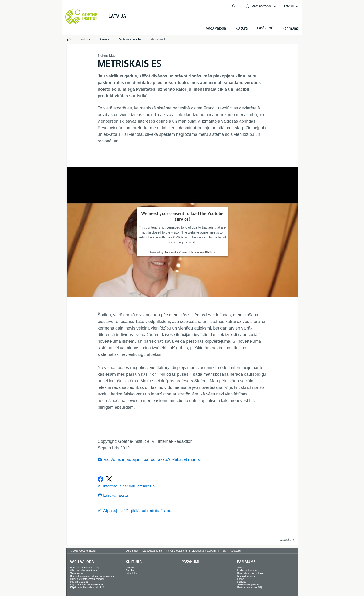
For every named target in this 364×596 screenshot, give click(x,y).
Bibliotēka (132, 573)
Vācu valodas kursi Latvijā (85, 568)
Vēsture (242, 568)
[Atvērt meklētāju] (234, 6)
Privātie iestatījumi (177, 551)
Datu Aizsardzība (152, 551)
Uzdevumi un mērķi (248, 570)
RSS (223, 551)
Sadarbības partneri (249, 584)
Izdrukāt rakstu (115, 495)
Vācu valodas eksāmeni (84, 570)
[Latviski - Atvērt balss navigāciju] (291, 6)
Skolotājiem (77, 573)
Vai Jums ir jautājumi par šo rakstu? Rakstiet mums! (152, 459)
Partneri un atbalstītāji (250, 587)
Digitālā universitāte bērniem (86, 584)
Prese (241, 579)
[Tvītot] (109, 479)
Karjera (241, 582)
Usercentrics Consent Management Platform (189, 252)
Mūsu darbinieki (246, 576)
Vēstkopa (236, 551)
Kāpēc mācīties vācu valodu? (87, 587)
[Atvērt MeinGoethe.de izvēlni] (261, 6)
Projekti (130, 568)
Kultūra (241, 28)
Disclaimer (132, 551)
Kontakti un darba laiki (250, 573)
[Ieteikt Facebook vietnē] (100, 479)
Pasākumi (190, 562)
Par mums (290, 28)
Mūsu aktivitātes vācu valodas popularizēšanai (87, 580)
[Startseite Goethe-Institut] (81, 17)
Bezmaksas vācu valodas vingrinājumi (92, 576)
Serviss (130, 570)
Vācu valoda (216, 28)
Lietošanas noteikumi (204, 551)
